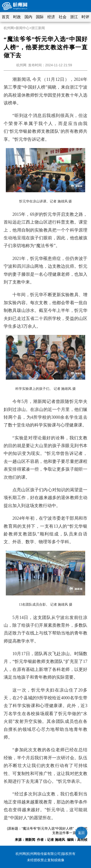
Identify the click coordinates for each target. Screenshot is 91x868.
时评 (85, 17)
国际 (40, 17)
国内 (28, 17)
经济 (51, 17)
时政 (17, 17)
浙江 (74, 17)
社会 (63, 17)
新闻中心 (23, 28)
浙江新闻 (38, 28)
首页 (6, 17)
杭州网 (9, 28)
